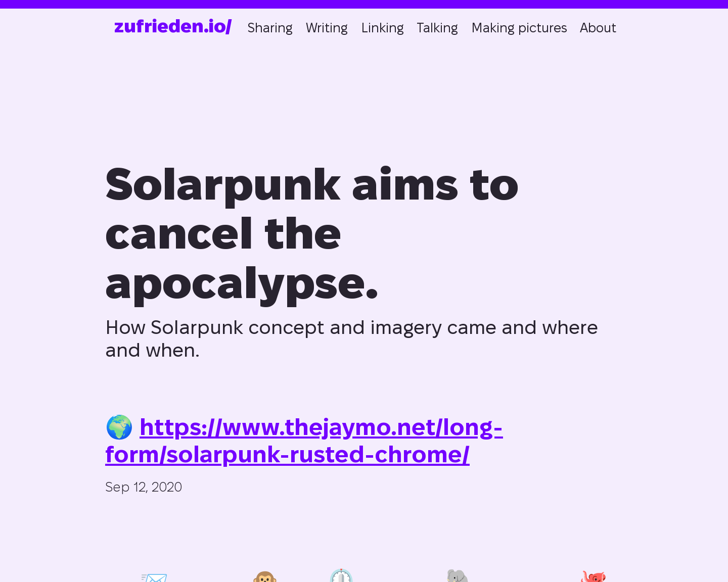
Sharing (270, 28)
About (598, 28)
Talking (437, 28)
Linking (382, 28)
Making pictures (519, 28)
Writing (327, 28)
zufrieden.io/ (173, 26)
